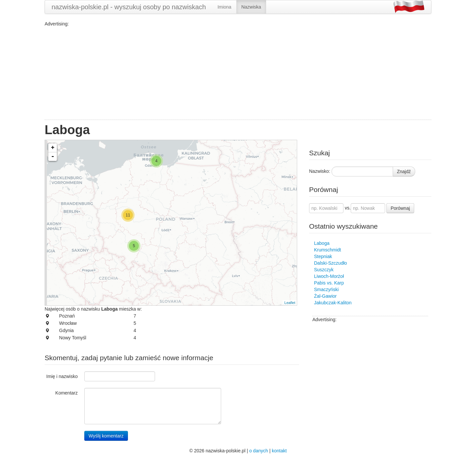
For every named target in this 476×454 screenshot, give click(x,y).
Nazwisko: (320, 171)
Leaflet (290, 303)
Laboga (322, 243)
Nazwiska (251, 7)
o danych (259, 451)
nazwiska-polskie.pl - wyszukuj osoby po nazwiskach (129, 7)
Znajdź (404, 171)
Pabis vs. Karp (329, 283)
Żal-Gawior (325, 296)
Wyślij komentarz (106, 436)
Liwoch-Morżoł (329, 276)
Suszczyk (324, 270)
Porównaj (400, 208)
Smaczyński (326, 289)
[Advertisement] (238, 73)
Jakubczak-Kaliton (333, 303)
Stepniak (323, 256)
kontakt (279, 451)
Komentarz (66, 393)
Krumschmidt (328, 250)
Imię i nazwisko (62, 376)
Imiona (224, 7)
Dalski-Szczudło (331, 263)
